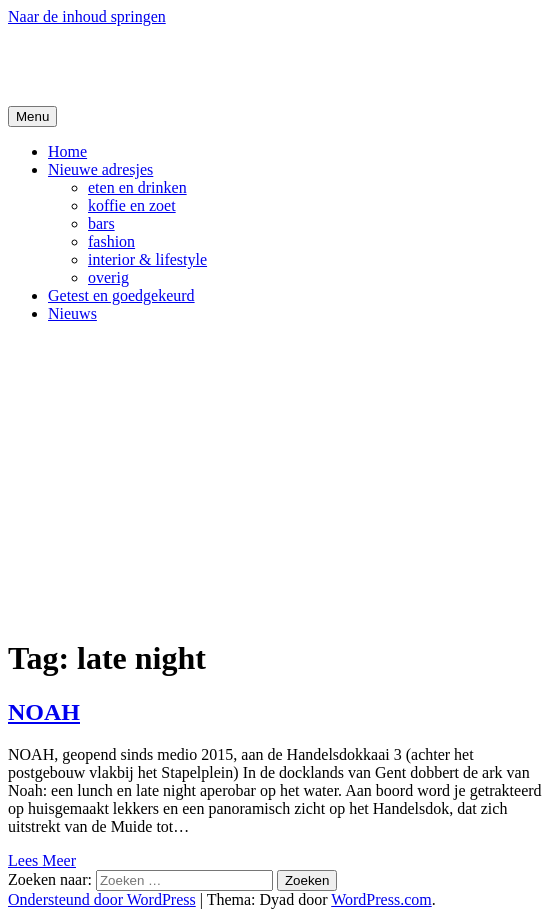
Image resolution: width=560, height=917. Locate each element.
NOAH (44, 712)
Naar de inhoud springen (87, 16)
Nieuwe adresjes (100, 169)
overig (108, 277)
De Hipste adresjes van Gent (201, 65)
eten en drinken (137, 187)
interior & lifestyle (147, 259)
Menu (32, 116)
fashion (111, 241)
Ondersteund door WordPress (102, 899)
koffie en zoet (132, 205)
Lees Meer (42, 860)
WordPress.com (381, 899)
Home (67, 151)
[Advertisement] (280, 479)
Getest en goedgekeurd (121, 295)
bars (101, 223)
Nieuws (72, 313)
